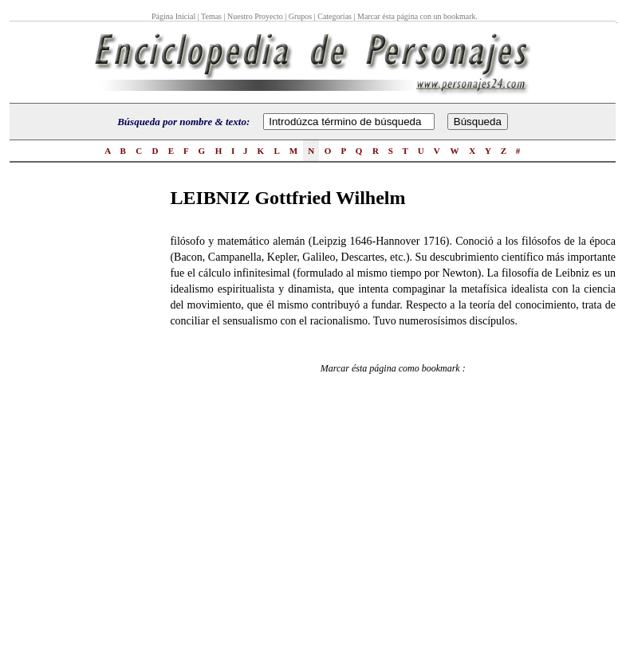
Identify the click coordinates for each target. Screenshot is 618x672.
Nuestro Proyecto (255, 16)
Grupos (300, 16)
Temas (211, 16)
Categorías (335, 16)
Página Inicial (175, 16)
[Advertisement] (73, 423)
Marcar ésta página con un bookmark (417, 16)
